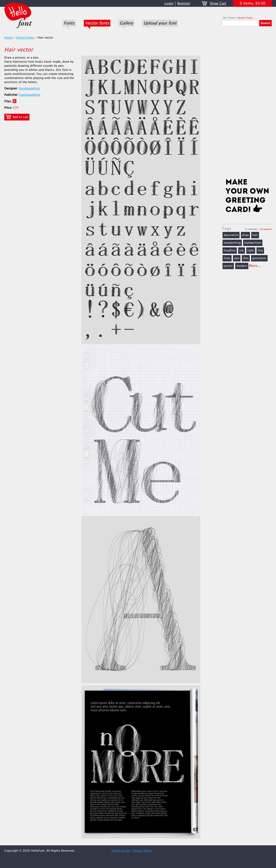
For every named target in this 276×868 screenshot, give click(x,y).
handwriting (232, 243)
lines (227, 258)
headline (230, 251)
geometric (259, 258)
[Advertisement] (247, 104)
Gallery (126, 23)
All (225, 18)
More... (255, 266)
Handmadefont (29, 89)
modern (242, 266)
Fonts (69, 23)
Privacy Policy (143, 851)
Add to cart (17, 117)
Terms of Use (121, 851)
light (251, 251)
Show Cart (218, 4)
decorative (231, 235)
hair (255, 235)
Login (169, 4)
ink (242, 251)
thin (246, 258)
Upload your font (160, 23)
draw (245, 235)
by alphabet (251, 229)
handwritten (253, 243)
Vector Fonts (245, 18)
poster (228, 266)
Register (184, 4)
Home (8, 38)
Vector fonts (97, 23)
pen (237, 258)
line (260, 251)
